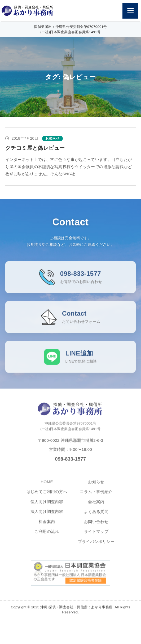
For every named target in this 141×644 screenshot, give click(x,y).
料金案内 (47, 527)
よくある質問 (96, 517)
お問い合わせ (96, 527)
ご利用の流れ (47, 537)
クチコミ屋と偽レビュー (35, 148)
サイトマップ (96, 537)
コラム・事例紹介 (96, 498)
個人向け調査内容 (47, 507)
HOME (47, 487)
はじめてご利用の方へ (47, 498)
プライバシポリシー (96, 547)
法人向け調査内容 (47, 517)
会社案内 (96, 507)
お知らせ (96, 487)
